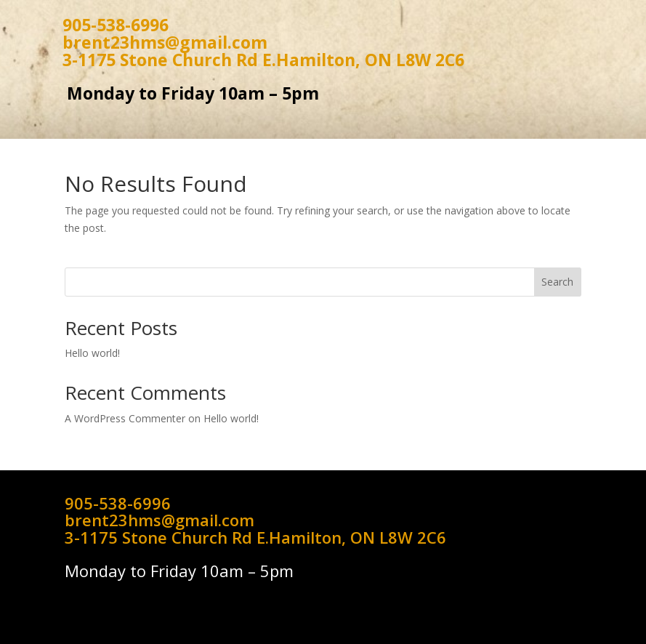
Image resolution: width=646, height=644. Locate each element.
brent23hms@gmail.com (165, 42)
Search (557, 282)
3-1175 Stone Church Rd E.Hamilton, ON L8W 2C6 (263, 60)
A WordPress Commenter (125, 418)
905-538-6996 (116, 25)
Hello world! (92, 353)
